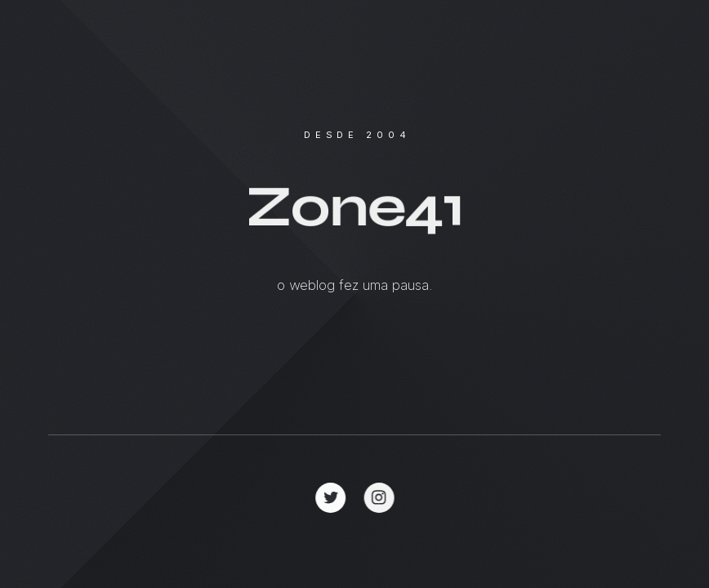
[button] (331, 498)
